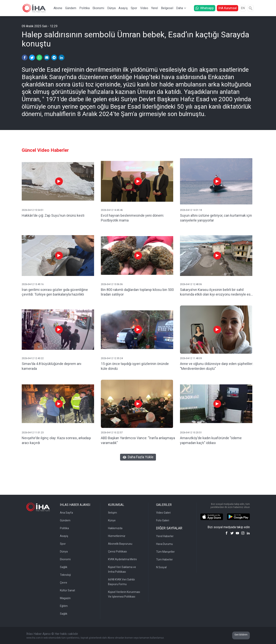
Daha (180, 8)
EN (243, 8)
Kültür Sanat (67, 590)
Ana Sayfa (66, 513)
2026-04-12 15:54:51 (33, 210)
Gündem (71, 8)
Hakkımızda (115, 528)
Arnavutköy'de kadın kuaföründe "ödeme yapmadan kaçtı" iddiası (211, 440)
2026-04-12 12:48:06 (191, 284)
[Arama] (251, 8)
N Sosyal (161, 567)
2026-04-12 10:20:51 (191, 433)
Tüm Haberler (164, 559)
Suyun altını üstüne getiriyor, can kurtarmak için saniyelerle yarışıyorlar (216, 218)
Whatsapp (205, 8)
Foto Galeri (163, 520)
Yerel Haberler (165, 536)
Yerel (154, 8)
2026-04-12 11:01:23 (33, 433)
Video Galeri (163, 513)
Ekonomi (98, 8)
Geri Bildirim (241, 635)
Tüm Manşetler (165, 552)
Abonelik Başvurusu (120, 544)
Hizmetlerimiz (117, 536)
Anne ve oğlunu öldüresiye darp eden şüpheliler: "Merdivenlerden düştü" (217, 366)
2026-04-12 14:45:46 (112, 210)
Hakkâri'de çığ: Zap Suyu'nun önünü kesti (53, 215)
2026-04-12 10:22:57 (112, 433)
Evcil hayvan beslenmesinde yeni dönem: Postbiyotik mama (132, 218)
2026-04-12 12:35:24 (112, 358)
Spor (134, 8)
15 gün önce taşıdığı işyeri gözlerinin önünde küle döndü (135, 366)
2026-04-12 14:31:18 (191, 210)
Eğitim (64, 606)
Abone (58, 8)
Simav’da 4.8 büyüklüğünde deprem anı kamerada (51, 366)
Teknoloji (65, 575)
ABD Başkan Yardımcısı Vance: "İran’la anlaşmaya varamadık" (138, 440)
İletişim (112, 513)
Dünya (111, 8)
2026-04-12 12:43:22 (33, 358)
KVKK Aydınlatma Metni (122, 559)
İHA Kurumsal (228, 8)
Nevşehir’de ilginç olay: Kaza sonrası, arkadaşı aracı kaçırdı (56, 440)
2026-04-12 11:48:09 (191, 358)
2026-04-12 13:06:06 (112, 284)
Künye (112, 520)
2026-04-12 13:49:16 (33, 284)
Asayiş (123, 8)
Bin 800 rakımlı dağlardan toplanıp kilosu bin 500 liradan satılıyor (137, 292)
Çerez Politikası (117, 552)
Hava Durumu (164, 544)
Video (144, 8)
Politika (84, 8)
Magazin (65, 598)
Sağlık (64, 567)
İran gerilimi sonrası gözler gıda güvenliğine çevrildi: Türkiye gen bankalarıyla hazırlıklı (55, 292)
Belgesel (167, 8)
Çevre (64, 583)
